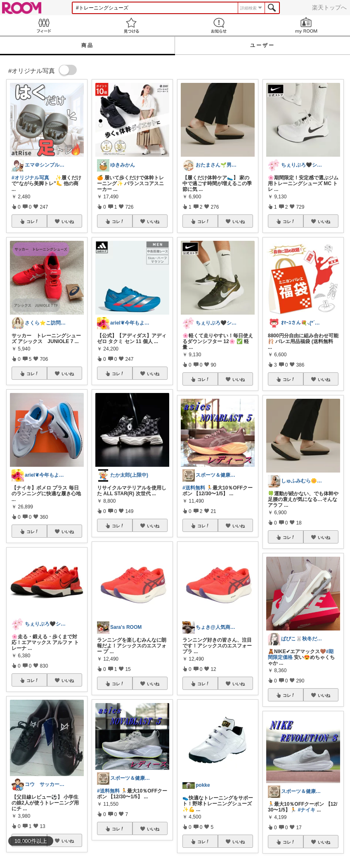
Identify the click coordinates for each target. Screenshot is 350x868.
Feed (44, 25)
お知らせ (219, 25)
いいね (68, 221)
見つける (131, 25)
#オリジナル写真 (30, 178)
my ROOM (306, 25)
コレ (33, 221)
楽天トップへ (329, 7)
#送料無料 (108, 791)
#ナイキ (306, 810)
